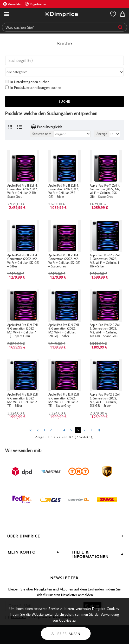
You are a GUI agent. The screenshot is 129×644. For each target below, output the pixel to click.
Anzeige (102, 134)
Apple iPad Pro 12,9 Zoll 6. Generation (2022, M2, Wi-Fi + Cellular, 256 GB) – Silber (105, 401)
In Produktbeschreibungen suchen (33, 88)
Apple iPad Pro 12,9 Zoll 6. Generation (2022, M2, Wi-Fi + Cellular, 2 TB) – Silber (22, 401)
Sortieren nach (42, 134)
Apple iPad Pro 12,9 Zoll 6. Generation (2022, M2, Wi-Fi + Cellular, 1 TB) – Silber (105, 261)
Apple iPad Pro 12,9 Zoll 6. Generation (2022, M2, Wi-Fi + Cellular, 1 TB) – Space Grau (22, 331)
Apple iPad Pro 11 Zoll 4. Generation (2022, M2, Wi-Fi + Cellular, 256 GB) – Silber (64, 191)
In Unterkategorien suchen (27, 82)
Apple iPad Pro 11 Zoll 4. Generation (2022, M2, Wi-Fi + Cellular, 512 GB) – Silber (23, 261)
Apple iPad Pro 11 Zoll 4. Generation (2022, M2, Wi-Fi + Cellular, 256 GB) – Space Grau (105, 191)
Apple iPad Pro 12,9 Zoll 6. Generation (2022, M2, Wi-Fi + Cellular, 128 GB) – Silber (64, 331)
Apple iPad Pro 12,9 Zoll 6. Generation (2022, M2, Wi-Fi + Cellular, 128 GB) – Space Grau (105, 331)
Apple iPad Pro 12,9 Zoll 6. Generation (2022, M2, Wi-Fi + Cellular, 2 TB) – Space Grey (64, 401)
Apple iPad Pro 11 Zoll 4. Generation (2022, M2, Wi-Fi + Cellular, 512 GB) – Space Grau (64, 261)
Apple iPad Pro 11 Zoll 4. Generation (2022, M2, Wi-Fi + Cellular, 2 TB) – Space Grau (23, 191)
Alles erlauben (66, 634)
